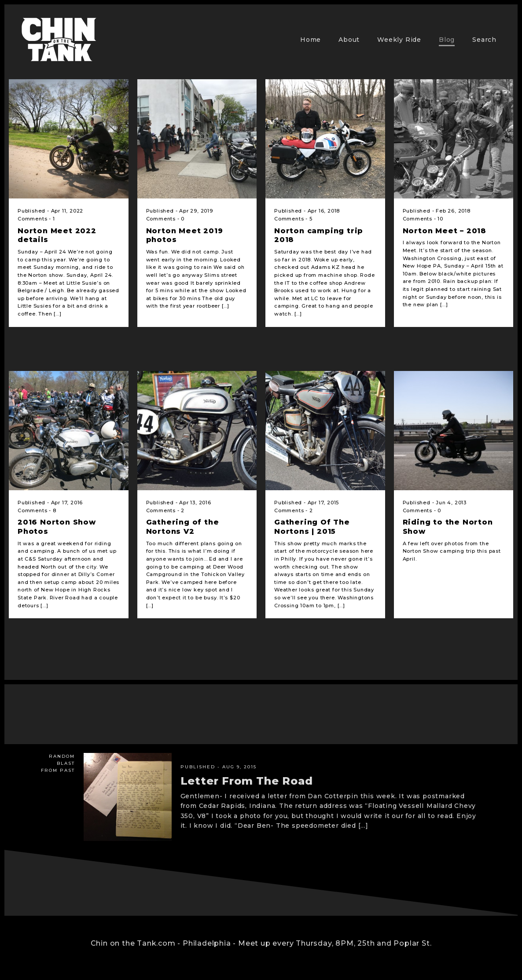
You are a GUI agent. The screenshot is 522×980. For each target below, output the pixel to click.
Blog (447, 40)
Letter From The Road (247, 781)
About (349, 40)
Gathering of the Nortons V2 (183, 527)
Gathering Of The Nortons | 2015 (312, 527)
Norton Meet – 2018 (445, 231)
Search (484, 40)
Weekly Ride (399, 40)
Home (311, 40)
